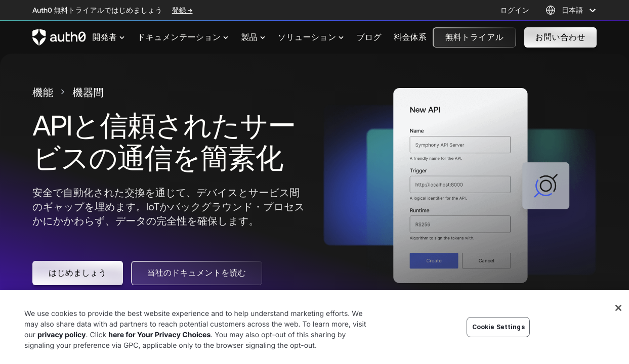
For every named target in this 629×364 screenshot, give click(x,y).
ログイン (515, 10)
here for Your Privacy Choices (159, 349)
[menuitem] (109, 37)
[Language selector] (571, 10)
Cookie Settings (498, 341)
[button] (474, 37)
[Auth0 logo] (59, 37)
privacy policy (62, 349)
